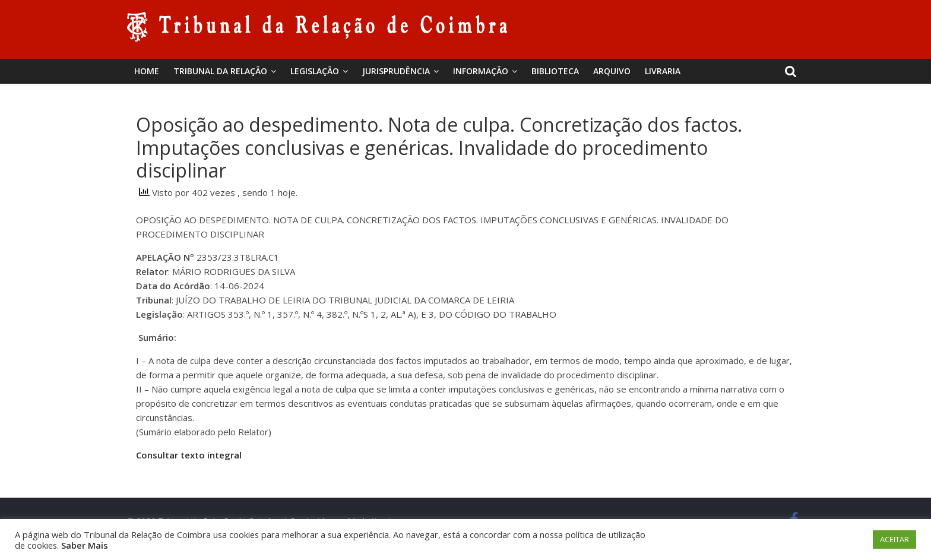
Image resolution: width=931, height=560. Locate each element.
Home (147, 71)
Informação (481, 71)
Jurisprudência (396, 71)
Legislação (315, 71)
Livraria (663, 71)
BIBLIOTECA (555, 71)
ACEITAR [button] (894, 539)
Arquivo (612, 71)
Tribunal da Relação (220, 71)
